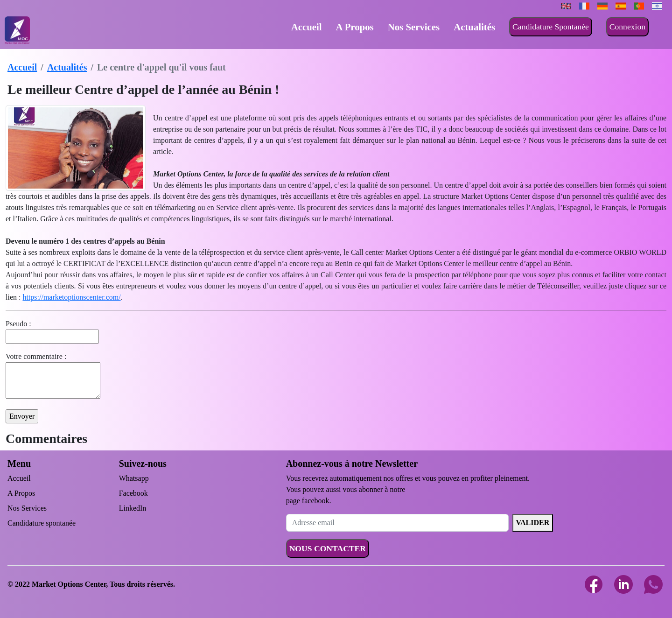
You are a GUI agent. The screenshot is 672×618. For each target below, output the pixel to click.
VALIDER (533, 523)
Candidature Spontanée (551, 27)
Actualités (474, 27)
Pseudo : (18, 324)
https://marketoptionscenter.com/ (71, 297)
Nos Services (414, 27)
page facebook (308, 501)
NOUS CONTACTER (328, 548)
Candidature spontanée (42, 523)
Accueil (307, 27)
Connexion (627, 27)
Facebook (133, 493)
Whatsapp (134, 478)
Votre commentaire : (36, 356)
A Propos (355, 27)
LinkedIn (133, 508)
